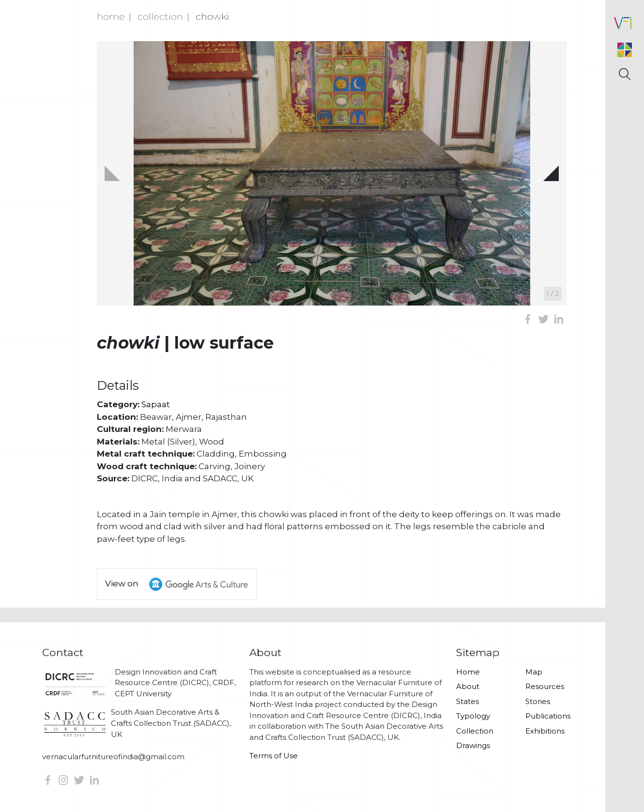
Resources (545, 686)
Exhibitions (545, 731)
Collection (160, 16)
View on (181, 584)
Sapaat (156, 404)
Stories (538, 701)
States (468, 701)
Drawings (473, 745)
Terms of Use (274, 756)
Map (534, 672)
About (468, 686)
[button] (551, 173)
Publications (548, 716)
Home (111, 16)
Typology (473, 716)
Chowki (212, 16)
